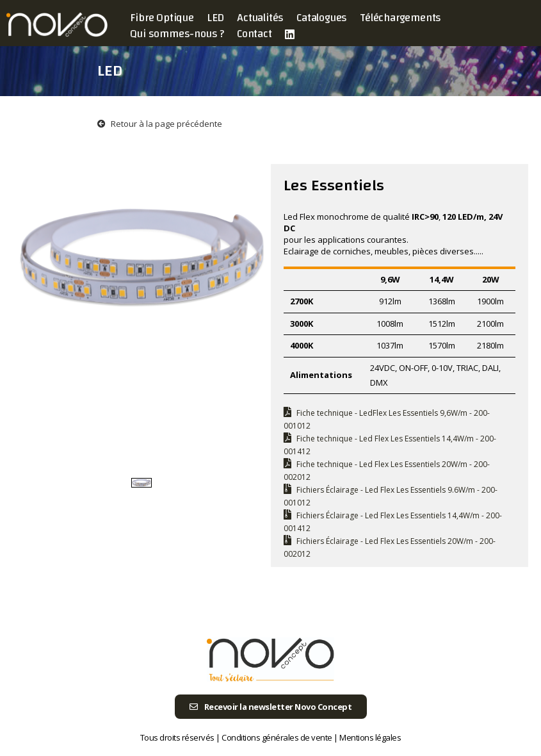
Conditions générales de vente (277, 737)
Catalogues (322, 18)
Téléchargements (400, 18)
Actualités (260, 18)
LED (215, 18)
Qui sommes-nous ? (177, 34)
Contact (254, 34)
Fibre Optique (162, 18)
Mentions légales (370, 737)
